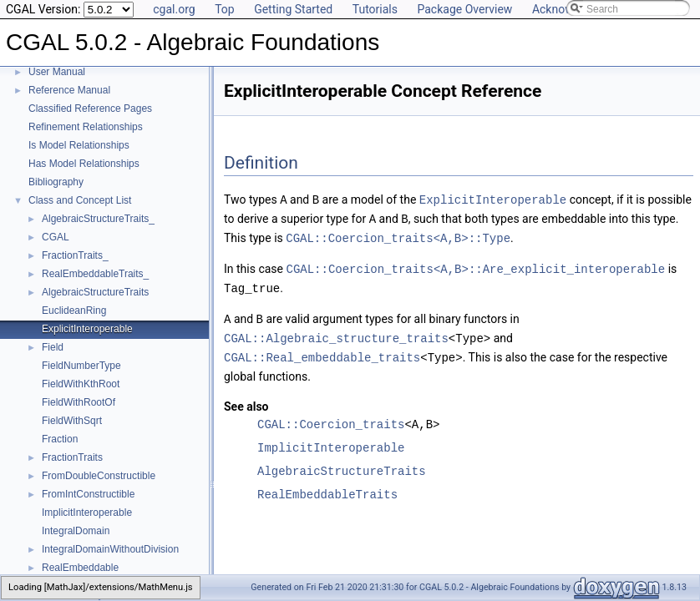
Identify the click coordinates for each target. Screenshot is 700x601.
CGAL (56, 237)
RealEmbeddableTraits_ (95, 274)
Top (225, 9)
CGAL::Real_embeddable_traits (322, 351)
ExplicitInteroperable (87, 329)
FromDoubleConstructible (99, 476)
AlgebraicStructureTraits (95, 292)
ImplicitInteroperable (87, 513)
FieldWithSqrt (72, 421)
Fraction (60, 439)
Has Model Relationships (84, 164)
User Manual (57, 72)
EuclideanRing (74, 311)
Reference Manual (69, 90)
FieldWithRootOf (79, 402)
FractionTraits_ (75, 255)
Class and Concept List (80, 200)
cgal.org (174, 9)
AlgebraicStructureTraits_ (98, 219)
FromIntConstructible (88, 494)
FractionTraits (72, 457)
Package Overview (464, 9)
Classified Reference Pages (90, 109)
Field (53, 347)
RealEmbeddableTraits (327, 488)
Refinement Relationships (86, 127)
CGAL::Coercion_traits (331, 418)
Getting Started (293, 9)
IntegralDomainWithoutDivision (110, 549)
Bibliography (56, 182)
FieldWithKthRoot (81, 384)
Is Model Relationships (79, 145)
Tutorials (375, 9)
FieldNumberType (81, 366)
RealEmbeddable (80, 568)
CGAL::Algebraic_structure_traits (336, 333)
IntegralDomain (76, 531)
